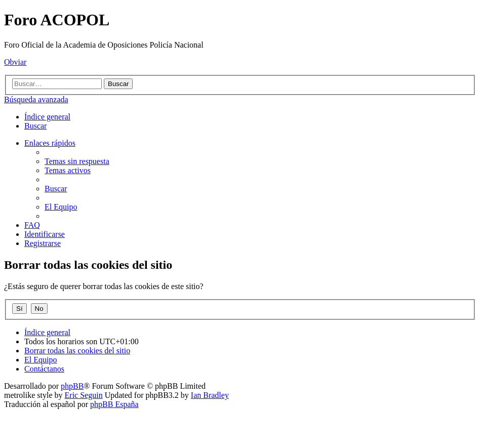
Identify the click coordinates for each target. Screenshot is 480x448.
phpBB (72, 386)
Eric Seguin (84, 395)
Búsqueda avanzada (36, 99)
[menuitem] (35, 126)
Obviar (15, 62)
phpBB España (114, 404)
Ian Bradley (210, 395)
